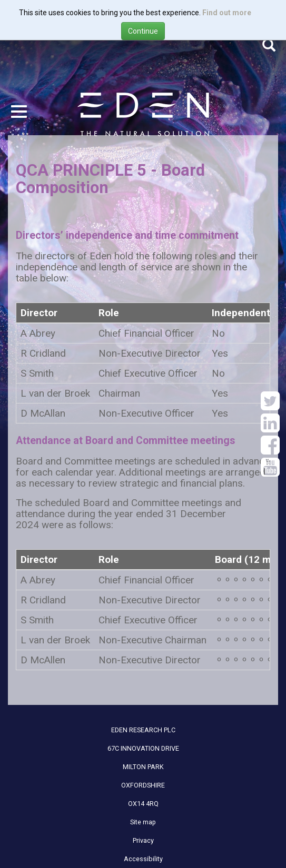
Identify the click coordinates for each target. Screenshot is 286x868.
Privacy (143, 840)
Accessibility (143, 859)
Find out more (227, 13)
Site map (143, 822)
